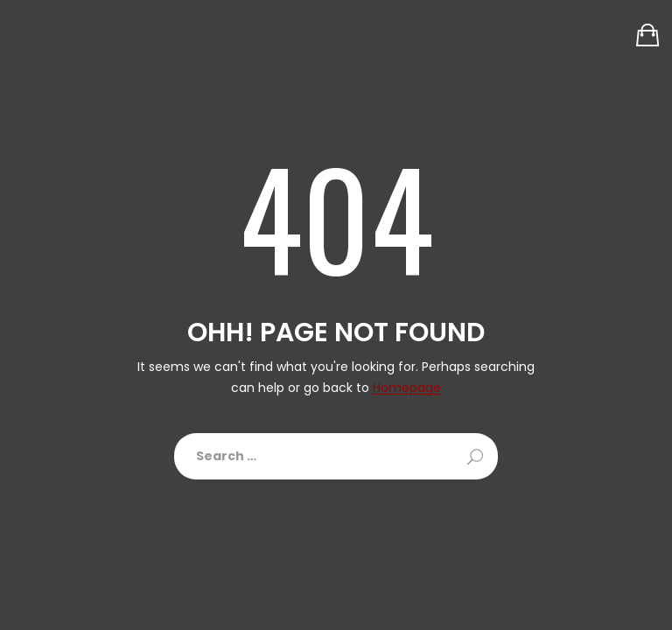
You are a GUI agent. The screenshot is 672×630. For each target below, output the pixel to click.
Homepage (407, 388)
